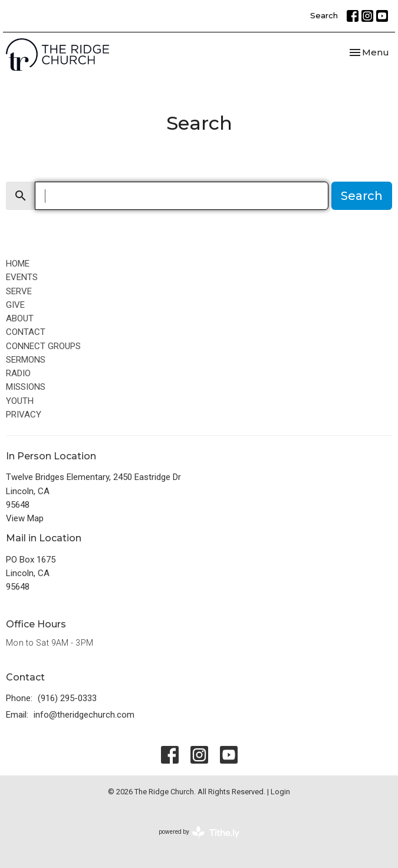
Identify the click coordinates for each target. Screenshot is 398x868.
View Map (25, 518)
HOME (18, 264)
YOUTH (20, 401)
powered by (199, 832)
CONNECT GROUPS (43, 346)
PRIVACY (24, 415)
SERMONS (26, 360)
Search (324, 15)
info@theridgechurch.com (84, 715)
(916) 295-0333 (67, 698)
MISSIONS (26, 387)
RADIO (18, 373)
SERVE (19, 291)
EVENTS (22, 277)
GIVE (15, 305)
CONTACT (26, 332)
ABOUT (20, 318)
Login (280, 792)
